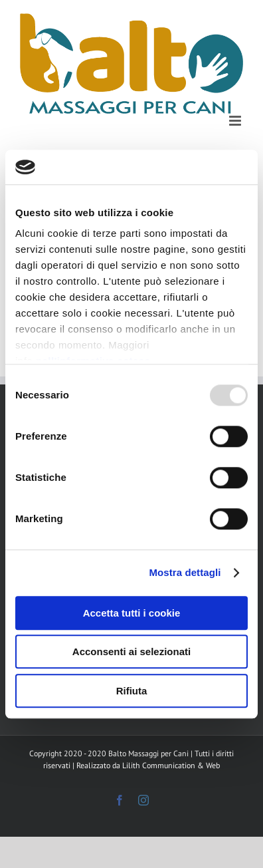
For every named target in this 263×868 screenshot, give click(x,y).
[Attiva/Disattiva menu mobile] (236, 121)
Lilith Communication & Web (171, 765)
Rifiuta (132, 691)
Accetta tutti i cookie (132, 613)
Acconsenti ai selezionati (131, 652)
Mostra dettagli (185, 573)
